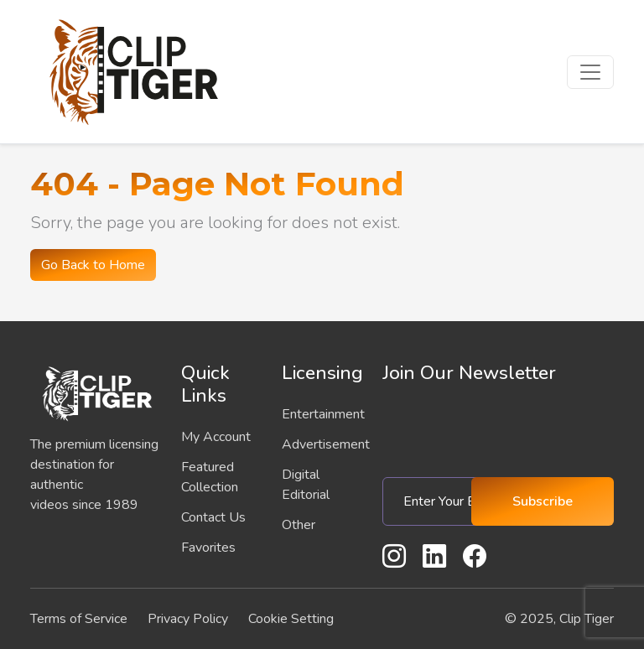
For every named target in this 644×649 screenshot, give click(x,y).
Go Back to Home (93, 265)
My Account (216, 437)
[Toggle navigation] (590, 72)
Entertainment (323, 414)
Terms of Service (79, 619)
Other (299, 525)
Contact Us (213, 517)
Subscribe (543, 501)
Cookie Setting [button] (291, 619)
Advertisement (326, 444)
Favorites (208, 548)
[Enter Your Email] (434, 501)
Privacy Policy (188, 619)
